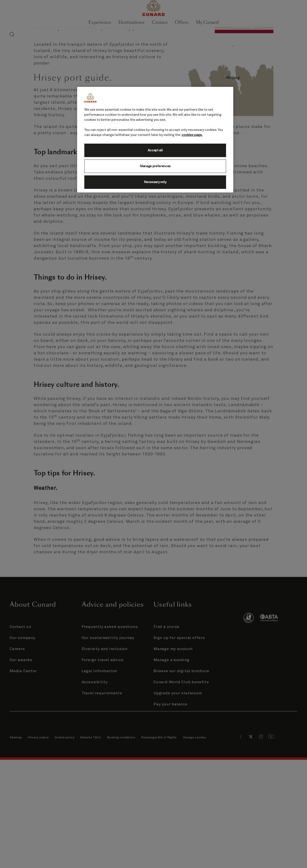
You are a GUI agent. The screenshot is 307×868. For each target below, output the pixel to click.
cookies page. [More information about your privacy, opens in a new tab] (192, 135)
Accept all (155, 150)
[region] (155, 140)
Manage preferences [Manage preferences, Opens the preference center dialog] (155, 166)
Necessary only (155, 182)
